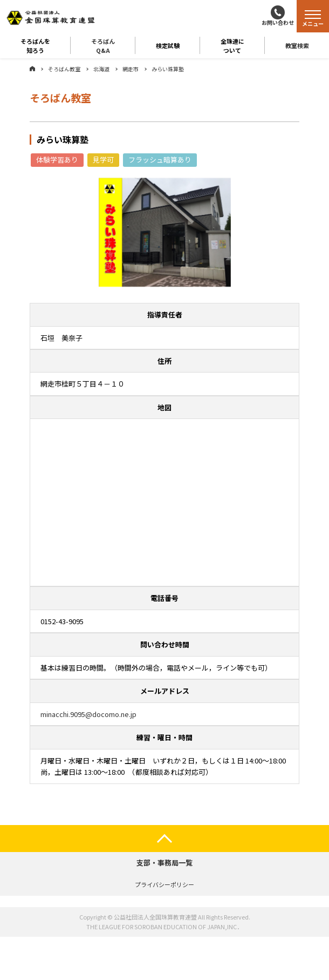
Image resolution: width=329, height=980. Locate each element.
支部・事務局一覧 (164, 863)
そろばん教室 (64, 69)
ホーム (32, 69)
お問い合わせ (278, 22)
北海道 (101, 69)
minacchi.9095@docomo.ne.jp (88, 714)
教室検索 (297, 45)
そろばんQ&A (103, 45)
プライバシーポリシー (164, 884)
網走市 (131, 69)
